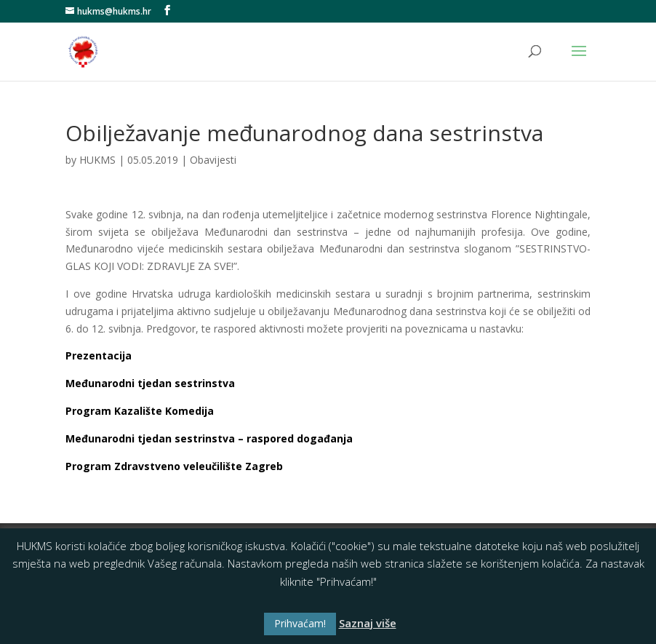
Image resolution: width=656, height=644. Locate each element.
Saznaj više (368, 623)
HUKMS (97, 160)
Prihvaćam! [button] (300, 623)
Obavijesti (213, 160)
